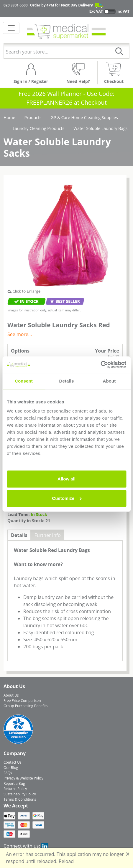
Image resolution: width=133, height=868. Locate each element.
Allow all (66, 479)
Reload (66, 861)
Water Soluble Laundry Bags (100, 128)
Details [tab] (67, 381)
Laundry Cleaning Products (38, 128)
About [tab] (109, 381)
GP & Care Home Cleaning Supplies (84, 117)
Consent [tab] (24, 381)
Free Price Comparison (22, 701)
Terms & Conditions (20, 799)
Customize (67, 498)
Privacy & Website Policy (23, 778)
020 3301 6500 (16, 5)
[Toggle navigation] (11, 28)
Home (9, 117)
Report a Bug (14, 783)
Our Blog (11, 768)
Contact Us (13, 762)
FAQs (8, 773)
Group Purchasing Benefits (26, 706)
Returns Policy (15, 789)
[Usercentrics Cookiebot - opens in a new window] (100, 365)
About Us (11, 695)
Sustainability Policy (20, 794)
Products (33, 117)
